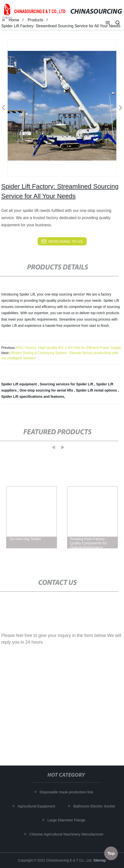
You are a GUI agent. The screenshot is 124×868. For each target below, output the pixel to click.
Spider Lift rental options (97, 390)
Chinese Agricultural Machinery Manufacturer (68, 834)
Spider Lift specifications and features (33, 397)
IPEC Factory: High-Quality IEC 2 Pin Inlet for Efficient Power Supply (68, 348)
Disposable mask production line (68, 792)
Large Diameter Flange (68, 820)
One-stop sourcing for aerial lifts (47, 390)
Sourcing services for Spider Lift (67, 384)
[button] (108, 23)
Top (111, 853)
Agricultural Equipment (38, 806)
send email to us (62, 241)
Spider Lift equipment (20, 384)
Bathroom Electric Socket (96, 806)
